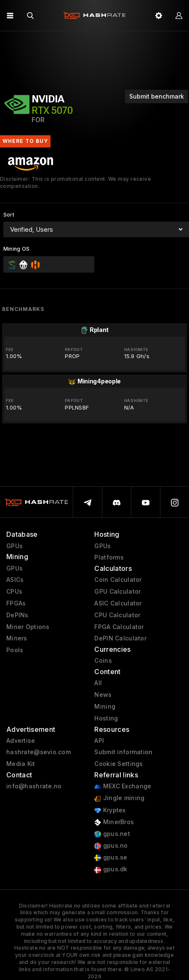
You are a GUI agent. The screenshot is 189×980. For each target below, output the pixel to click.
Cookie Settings (118, 764)
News (103, 695)
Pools (15, 650)
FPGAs (16, 603)
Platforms (109, 557)
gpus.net (112, 834)
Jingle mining (119, 798)
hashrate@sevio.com (39, 752)
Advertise (21, 741)
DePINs (17, 615)
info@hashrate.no (34, 786)
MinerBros (114, 822)
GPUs (15, 546)
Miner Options (28, 627)
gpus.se (111, 858)
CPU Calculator (117, 615)
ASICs (15, 580)
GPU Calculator (117, 592)
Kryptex (110, 810)
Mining (105, 707)
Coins (103, 661)
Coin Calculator (118, 580)
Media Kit (21, 764)
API (99, 741)
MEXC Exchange (123, 786)
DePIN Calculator (120, 638)
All (98, 683)
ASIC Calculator (118, 603)
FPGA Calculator (119, 627)
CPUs (14, 592)
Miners (17, 638)
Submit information (123, 752)
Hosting (106, 718)
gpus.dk (111, 869)
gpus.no (111, 846)
